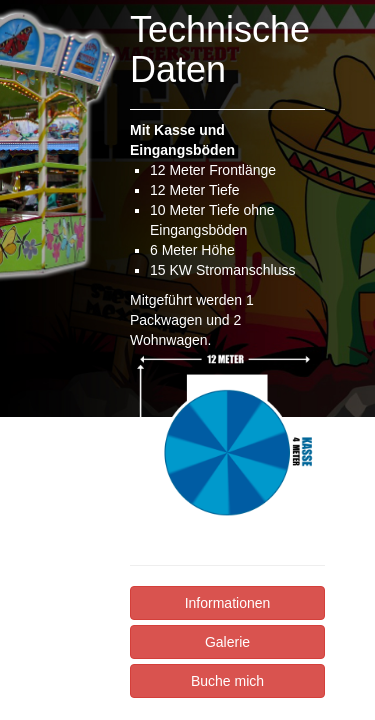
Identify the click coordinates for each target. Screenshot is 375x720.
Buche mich (227, 681)
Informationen (228, 603)
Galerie (227, 642)
